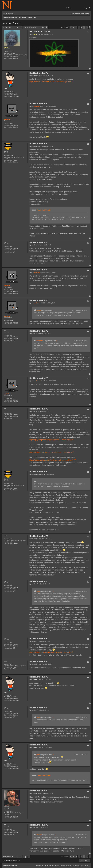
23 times (15, 57)
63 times (15, 95)
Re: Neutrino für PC (40, 31)
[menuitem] (85, 14)
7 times (15, 160)
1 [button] (73, 27)
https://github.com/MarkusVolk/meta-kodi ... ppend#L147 (51, 460)
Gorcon (7, 807)
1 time (14, 542)
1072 (11, 52)
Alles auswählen (44, 210)
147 (11, 539)
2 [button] (76, 27)
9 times (15, 544)
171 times (15, 816)
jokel (6, 89)
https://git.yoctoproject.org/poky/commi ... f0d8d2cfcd (50, 440)
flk (5, 242)
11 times (16, 162)
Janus (6, 151)
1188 (11, 156)
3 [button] (79, 27)
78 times (16, 127)
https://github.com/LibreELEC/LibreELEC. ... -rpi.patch (51, 452)
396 (11, 247)
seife (6, 536)
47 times (16, 818)
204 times (16, 96)
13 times (15, 248)
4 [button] (82, 27)
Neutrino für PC (11, 23)
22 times (16, 58)
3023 (11, 91)
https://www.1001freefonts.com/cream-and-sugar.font (50, 82)
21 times (16, 250)
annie (6, 47)
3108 (11, 124)
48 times (15, 125)
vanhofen (7, 119)
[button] (71, 27)
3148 (11, 811)
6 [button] (87, 27)
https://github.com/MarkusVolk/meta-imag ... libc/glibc (50, 652)
